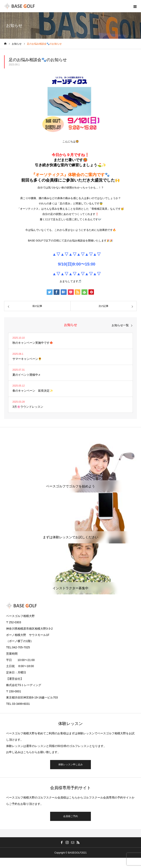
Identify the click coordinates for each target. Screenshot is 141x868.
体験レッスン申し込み (70, 764)
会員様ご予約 (70, 816)
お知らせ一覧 (120, 325)
